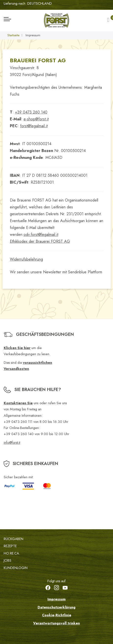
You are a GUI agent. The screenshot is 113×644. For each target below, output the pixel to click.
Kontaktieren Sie (18, 403)
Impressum (56, 599)
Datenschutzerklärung (56, 607)
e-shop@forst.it (36, 119)
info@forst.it (12, 442)
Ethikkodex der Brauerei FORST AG (40, 241)
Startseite (13, 35)
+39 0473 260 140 (31, 112)
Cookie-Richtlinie (57, 615)
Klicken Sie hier (17, 348)
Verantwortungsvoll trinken (56, 623)
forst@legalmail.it (34, 126)
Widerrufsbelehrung (26, 259)
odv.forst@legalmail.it (41, 234)
